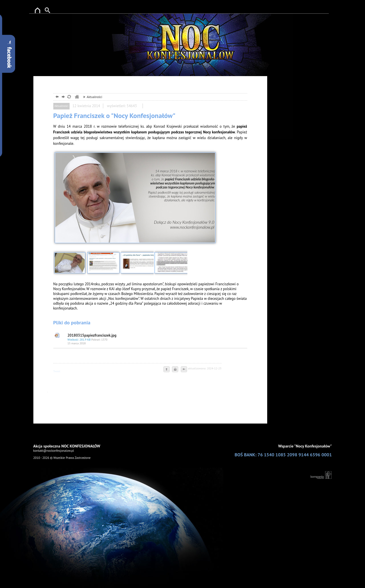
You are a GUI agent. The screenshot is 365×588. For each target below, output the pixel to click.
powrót (56, 97)
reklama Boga (36, 9)
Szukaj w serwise (51, 9)
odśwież (69, 97)
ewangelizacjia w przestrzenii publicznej (186, 33)
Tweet (57, 371)
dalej (63, 97)
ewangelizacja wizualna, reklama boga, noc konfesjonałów (77, 97)
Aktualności (91, 97)
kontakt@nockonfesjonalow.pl (54, 451)
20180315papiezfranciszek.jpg (156, 339)
